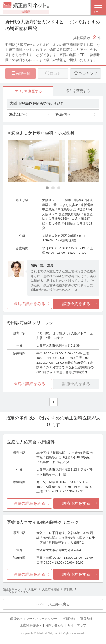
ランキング (88, 74)
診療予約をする (76, 304)
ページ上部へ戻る (55, 604)
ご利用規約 (69, 619)
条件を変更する (78, 91)
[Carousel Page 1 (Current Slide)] (47, 188)
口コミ (55, 74)
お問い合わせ (55, 625)
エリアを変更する (28, 91)
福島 (62, 114)
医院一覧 (23, 74)
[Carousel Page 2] (53, 188)
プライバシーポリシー (42, 619)
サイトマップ (77, 625)
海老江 (18, 114)
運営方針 (86, 619)
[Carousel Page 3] (59, 188)
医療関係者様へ (31, 625)
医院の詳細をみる (29, 304)
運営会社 (16, 619)
